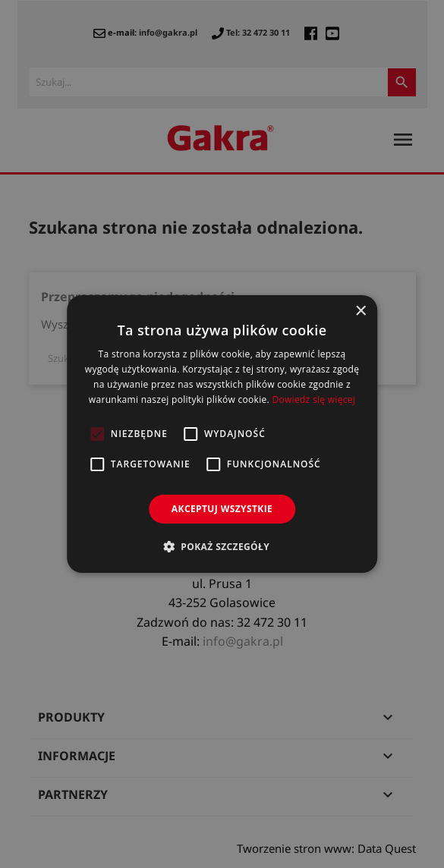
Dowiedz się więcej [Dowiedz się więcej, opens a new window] (313, 399)
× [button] (360, 311)
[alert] (222, 434)
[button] (222, 546)
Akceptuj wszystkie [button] (222, 509)
